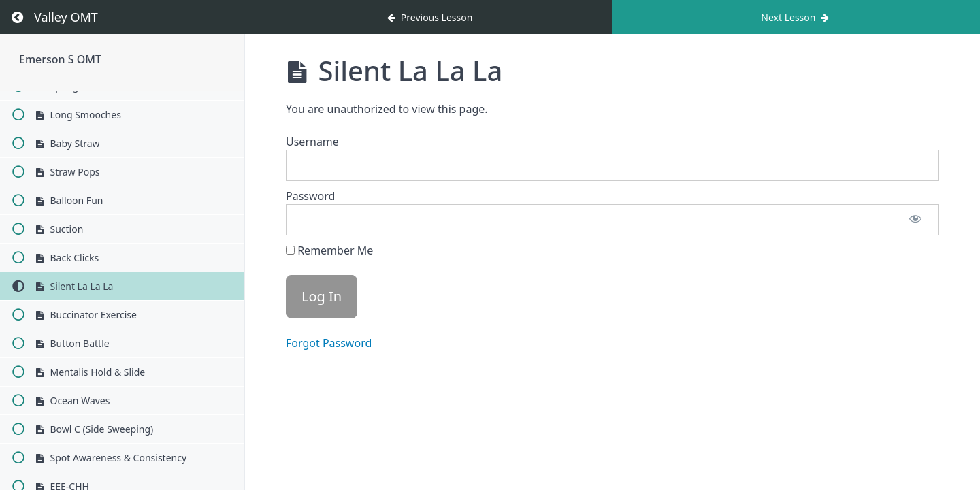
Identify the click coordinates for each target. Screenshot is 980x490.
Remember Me (329, 250)
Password (310, 196)
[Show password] (915, 220)
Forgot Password (329, 343)
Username (312, 142)
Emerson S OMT (60, 59)
